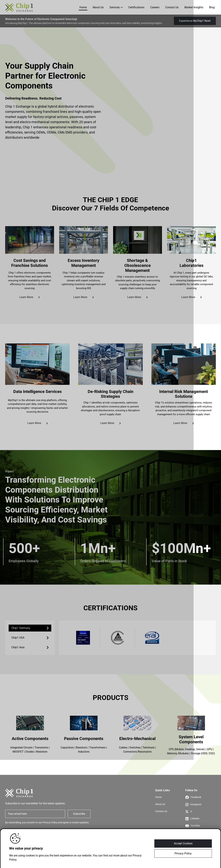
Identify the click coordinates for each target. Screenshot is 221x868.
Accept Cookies (183, 843)
